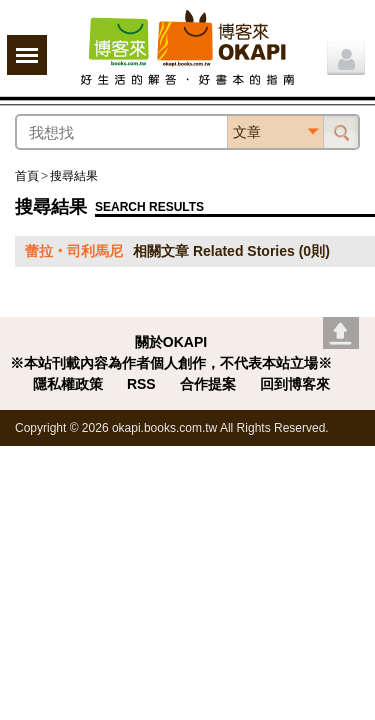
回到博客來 (295, 384)
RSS (141, 384)
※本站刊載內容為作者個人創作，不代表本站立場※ (171, 363)
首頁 (27, 176)
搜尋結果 (74, 176)
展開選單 (27, 55)
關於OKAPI (171, 342)
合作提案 (208, 384)
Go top (341, 333)
